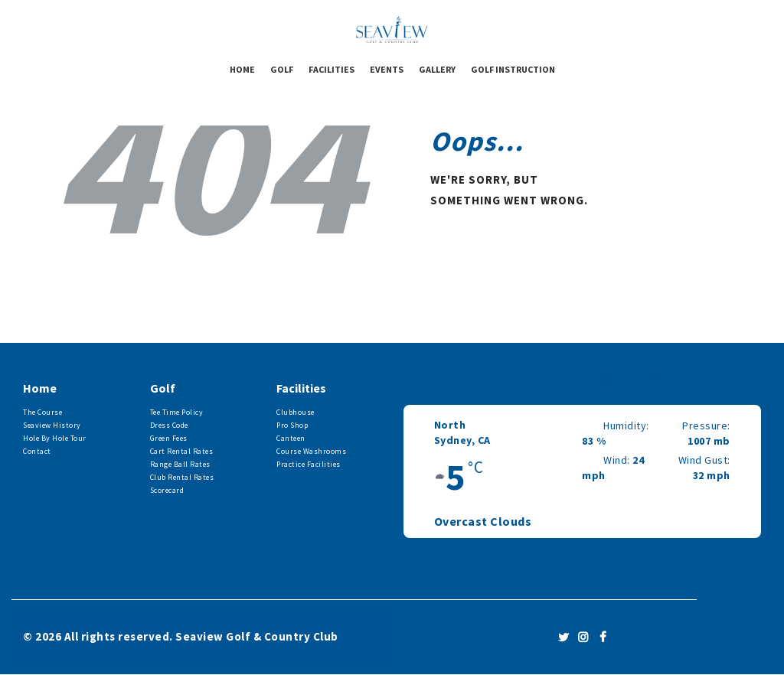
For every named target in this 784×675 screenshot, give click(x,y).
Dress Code (169, 425)
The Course (42, 412)
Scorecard (167, 490)
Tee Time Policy (177, 412)
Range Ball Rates (180, 464)
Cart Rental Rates (182, 451)
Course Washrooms (311, 451)
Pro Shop (292, 425)
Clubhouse (296, 412)
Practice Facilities (309, 464)
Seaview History (52, 425)
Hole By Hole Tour (55, 438)
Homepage (472, 250)
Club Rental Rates (182, 477)
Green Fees (169, 438)
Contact (37, 451)
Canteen (291, 438)
